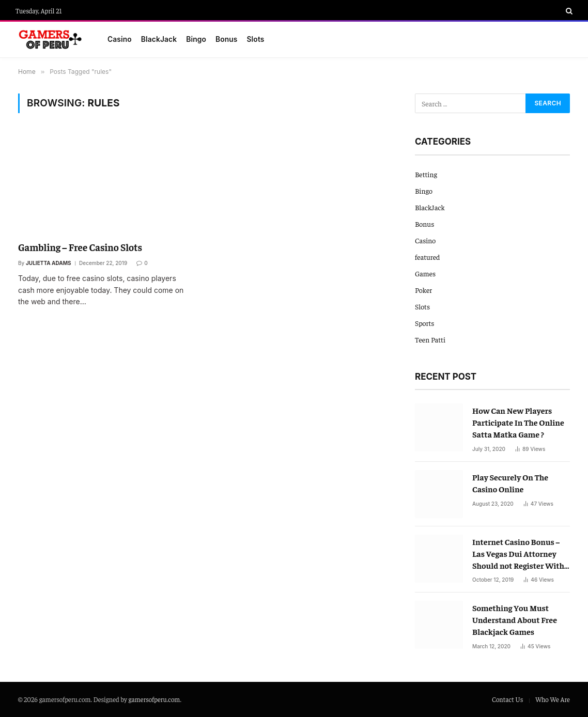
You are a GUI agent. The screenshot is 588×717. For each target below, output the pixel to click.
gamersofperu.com (154, 699)
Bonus (227, 39)
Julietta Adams (49, 263)
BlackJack (159, 39)
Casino (120, 39)
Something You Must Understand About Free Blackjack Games (515, 619)
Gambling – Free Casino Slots (80, 247)
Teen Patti (430, 339)
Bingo (196, 39)
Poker (423, 290)
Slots (256, 39)
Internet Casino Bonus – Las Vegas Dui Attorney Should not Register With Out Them (518, 554)
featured (427, 257)
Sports (425, 323)
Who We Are (553, 699)
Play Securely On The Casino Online (510, 483)
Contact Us (508, 699)
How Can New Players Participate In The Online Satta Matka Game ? (518, 422)
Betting (426, 174)
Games (425, 273)
